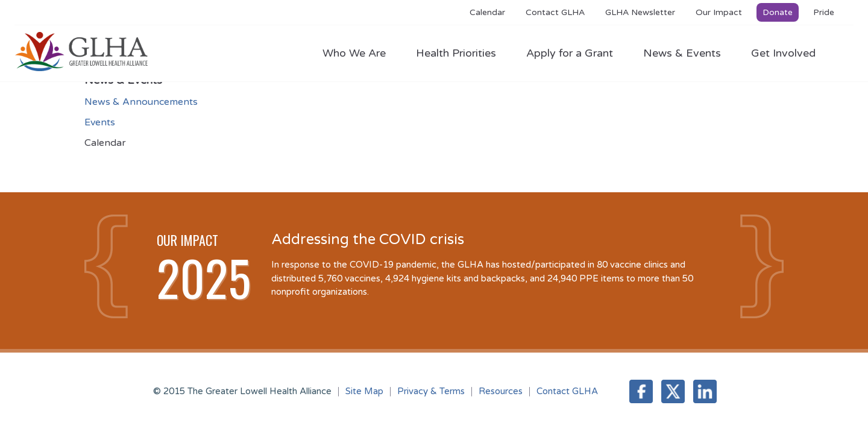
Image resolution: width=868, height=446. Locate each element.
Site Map (364, 391)
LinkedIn (705, 391)
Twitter (673, 391)
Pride (824, 12)
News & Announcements (141, 102)
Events (100, 122)
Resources (501, 391)
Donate (778, 12)
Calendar (487, 12)
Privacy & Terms (431, 391)
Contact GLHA (555, 12)
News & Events (688, 53)
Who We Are (360, 53)
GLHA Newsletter (640, 12)
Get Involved (783, 53)
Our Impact (719, 12)
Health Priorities (462, 53)
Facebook (641, 391)
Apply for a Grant (576, 53)
